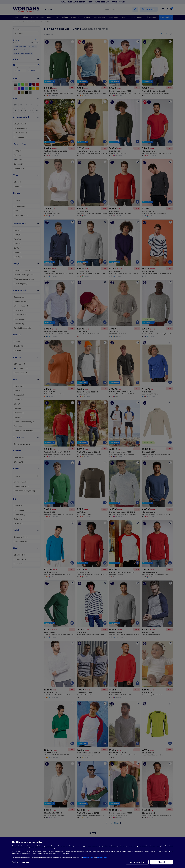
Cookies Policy (89, 858)
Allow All (162, 862)
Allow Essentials (137, 862)
